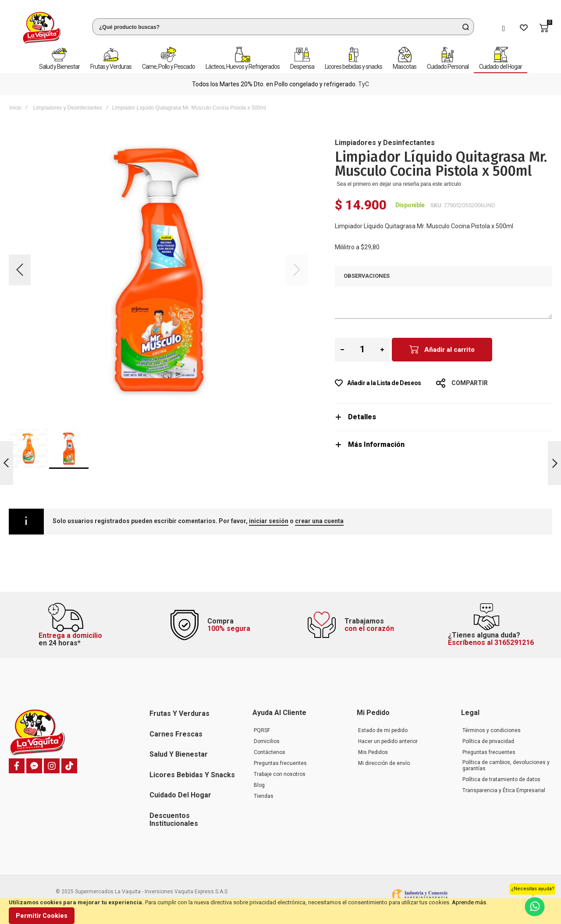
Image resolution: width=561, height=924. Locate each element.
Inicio (15, 108)
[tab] (444, 417)
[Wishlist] (524, 28)
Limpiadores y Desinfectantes (68, 108)
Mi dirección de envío (384, 763)
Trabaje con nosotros (280, 774)
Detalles (362, 417)
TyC (364, 84)
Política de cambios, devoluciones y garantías (506, 765)
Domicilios (267, 741)
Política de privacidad (488, 741)
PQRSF (262, 730)
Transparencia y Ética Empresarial (504, 790)
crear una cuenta (319, 521)
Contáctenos (270, 752)
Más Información (376, 444)
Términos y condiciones (492, 730)
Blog (259, 785)
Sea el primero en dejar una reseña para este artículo (399, 184)
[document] (280, 911)
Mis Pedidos (373, 752)
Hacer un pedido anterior (388, 741)
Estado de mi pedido (383, 730)
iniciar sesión (269, 521)
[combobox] (283, 27)
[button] (20, 270)
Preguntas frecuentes (280, 763)
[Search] (465, 27)
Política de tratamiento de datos (501, 779)
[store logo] (42, 28)
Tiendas (264, 796)
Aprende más (469, 902)
